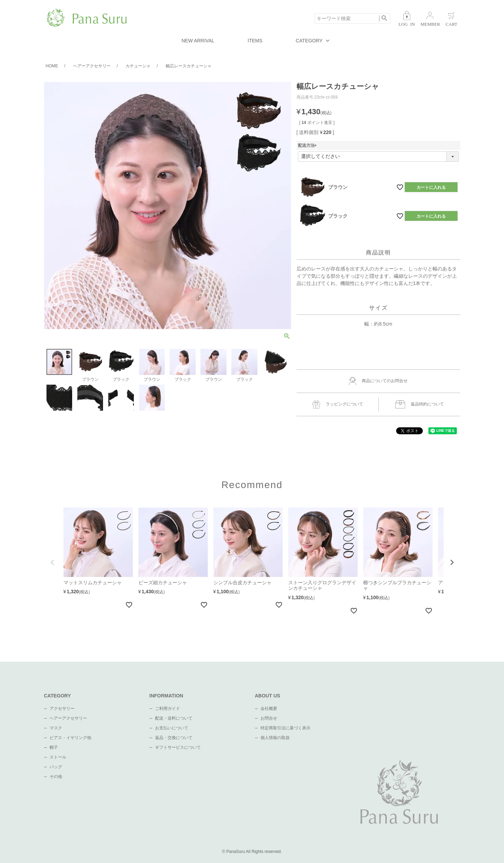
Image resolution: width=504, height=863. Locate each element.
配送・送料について (174, 718)
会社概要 (269, 709)
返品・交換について (174, 738)
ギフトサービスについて (178, 747)
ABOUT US (268, 696)
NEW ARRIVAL (198, 41)
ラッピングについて (338, 404)
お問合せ (269, 718)
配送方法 (308, 145)
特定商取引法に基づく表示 (285, 728)
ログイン (407, 19)
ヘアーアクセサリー (92, 66)
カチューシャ (138, 66)
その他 (56, 777)
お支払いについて (172, 728)
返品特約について (420, 404)
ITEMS (255, 41)
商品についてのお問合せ (378, 381)
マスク (56, 728)
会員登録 (430, 19)
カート (452, 19)
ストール (58, 757)
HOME (52, 66)
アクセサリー (62, 709)
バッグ (56, 767)
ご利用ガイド (168, 709)
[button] (52, 562)
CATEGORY (309, 41)
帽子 (54, 747)
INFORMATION (166, 696)
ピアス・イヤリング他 (70, 738)
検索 (385, 18)
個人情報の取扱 (275, 738)
